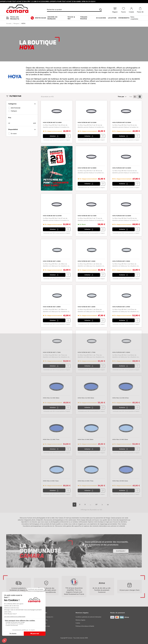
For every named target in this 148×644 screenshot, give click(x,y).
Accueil (9, 24)
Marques (16, 24)
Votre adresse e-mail (92, 551)
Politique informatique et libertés (85, 626)
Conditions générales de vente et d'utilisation (88, 617)
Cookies (78, 623)
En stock (14, 134)
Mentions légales (80, 620)
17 (96, 505)
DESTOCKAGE (16, 108)
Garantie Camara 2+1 (47, 617)
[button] (140, 10)
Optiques (14, 111)
